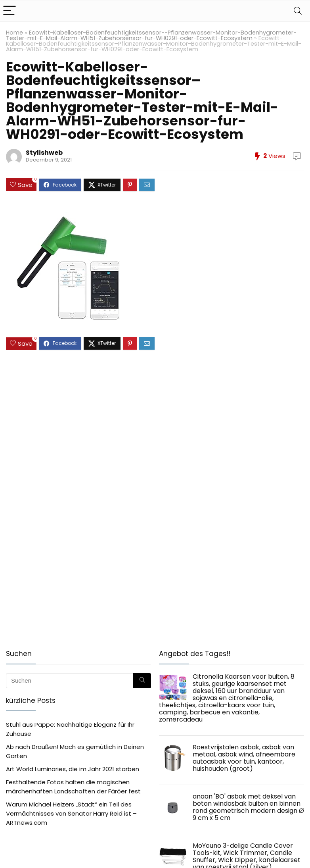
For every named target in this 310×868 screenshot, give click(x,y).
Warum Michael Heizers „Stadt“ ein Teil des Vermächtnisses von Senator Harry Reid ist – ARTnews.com (71, 813)
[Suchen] (142, 681)
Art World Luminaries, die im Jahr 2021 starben (73, 769)
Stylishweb (44, 153)
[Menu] (10, 11)
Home (14, 33)
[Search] (298, 11)
